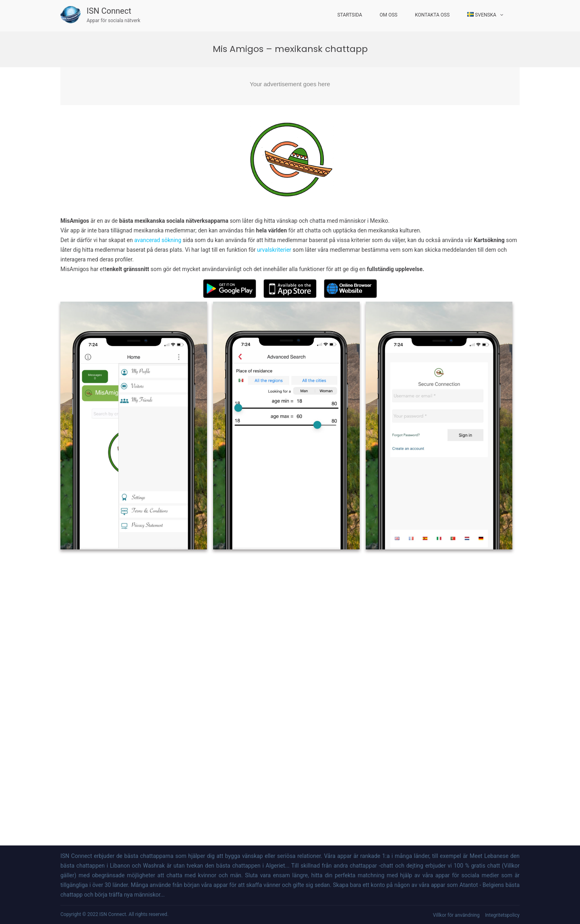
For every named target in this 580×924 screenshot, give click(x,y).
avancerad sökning (158, 240)
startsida (350, 15)
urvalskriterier (274, 250)
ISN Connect (109, 11)
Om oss (389, 15)
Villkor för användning (456, 915)
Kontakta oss (432, 15)
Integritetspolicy (502, 915)
